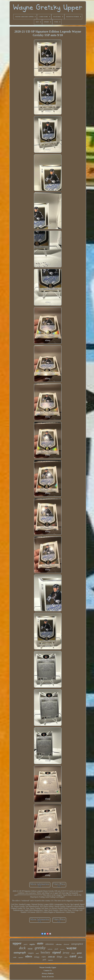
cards (15, 957)
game (79, 953)
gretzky (40, 948)
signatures (50, 960)
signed (56, 952)
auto (40, 943)
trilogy (37, 957)
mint (30, 949)
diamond (66, 944)
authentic (50, 949)
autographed (77, 944)
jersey (66, 953)
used (37, 953)
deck (22, 948)
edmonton (49, 944)
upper (17, 943)
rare (44, 957)
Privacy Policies (48, 974)
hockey (45, 952)
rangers (31, 953)
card (73, 956)
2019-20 (62, 949)
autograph (20, 953)
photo (80, 957)
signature (21, 957)
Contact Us (48, 970)
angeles (32, 944)
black (73, 953)
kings (60, 957)
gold (44, 960)
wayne (71, 948)
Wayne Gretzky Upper (48, 967)
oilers (29, 956)
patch (25, 944)
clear (66, 957)
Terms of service (48, 977)
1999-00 (51, 957)
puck (56, 949)
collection (59, 944)
